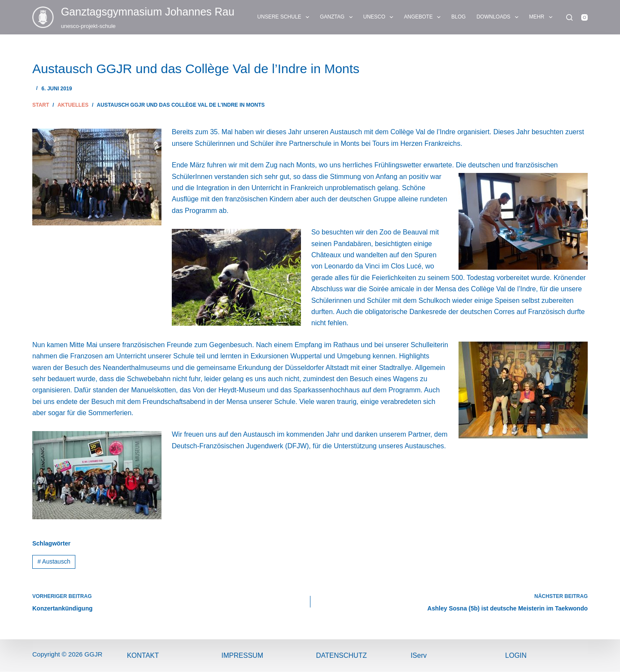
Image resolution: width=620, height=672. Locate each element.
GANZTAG (338, 17)
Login (516, 655)
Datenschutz (341, 655)
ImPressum (242, 655)
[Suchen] (569, 17)
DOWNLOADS (499, 17)
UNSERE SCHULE (285, 17)
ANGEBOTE (424, 17)
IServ (419, 655)
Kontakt (143, 655)
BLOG (458, 17)
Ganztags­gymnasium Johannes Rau (147, 12)
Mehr (542, 17)
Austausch (54, 561)
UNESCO (380, 17)
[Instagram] (584, 17)
